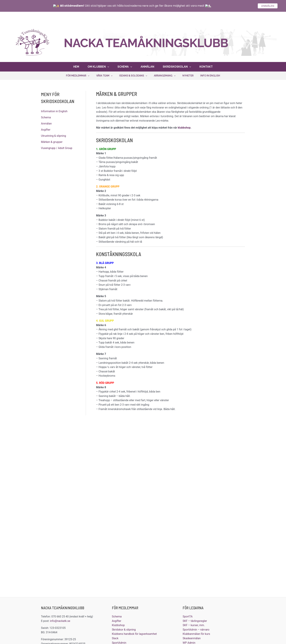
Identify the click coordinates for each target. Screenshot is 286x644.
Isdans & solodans (133, 75)
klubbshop (184, 127)
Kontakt (206, 66)
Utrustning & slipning (53, 135)
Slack (115, 637)
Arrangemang (165, 75)
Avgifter (46, 129)
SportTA (188, 616)
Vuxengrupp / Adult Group (57, 147)
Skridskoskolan (177, 66)
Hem (76, 66)
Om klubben (98, 66)
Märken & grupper (52, 141)
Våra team (104, 75)
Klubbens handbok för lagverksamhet (134, 633)
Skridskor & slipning (124, 629)
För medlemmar (78, 75)
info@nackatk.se (60, 620)
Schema (125, 66)
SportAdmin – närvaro (196, 629)
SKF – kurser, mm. (194, 624)
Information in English (54, 110)
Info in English (210, 75)
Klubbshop (118, 624)
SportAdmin (119, 642)
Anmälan (147, 66)
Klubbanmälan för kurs (196, 633)
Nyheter (188, 75)
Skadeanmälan (192, 637)
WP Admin (189, 642)
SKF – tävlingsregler (195, 620)
